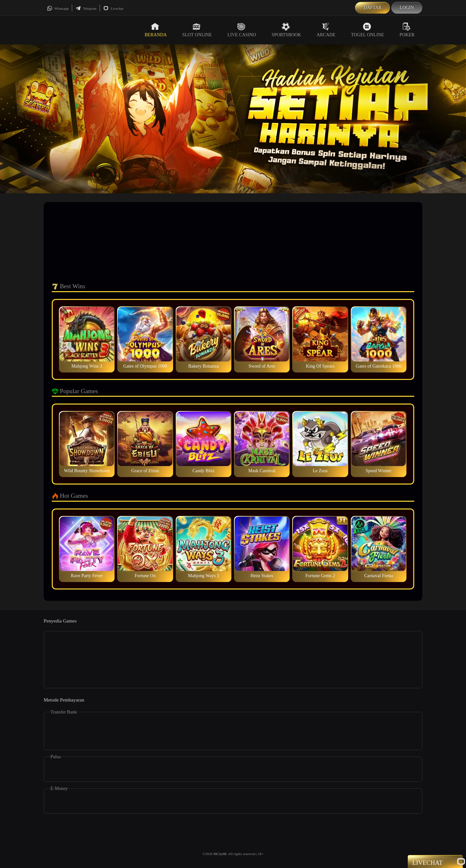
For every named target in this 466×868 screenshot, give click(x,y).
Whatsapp (58, 8)
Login (407, 8)
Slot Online (197, 30)
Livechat (113, 8)
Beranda (156, 30)
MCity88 (220, 854)
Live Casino (242, 30)
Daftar (372, 8)
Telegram (86, 8)
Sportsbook (286, 30)
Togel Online (368, 30)
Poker (407, 30)
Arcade (326, 30)
